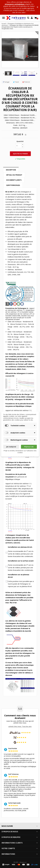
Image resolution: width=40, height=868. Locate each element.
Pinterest (26, 82)
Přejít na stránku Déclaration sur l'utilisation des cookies (20, 452)
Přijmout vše (29, 447)
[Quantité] (18, 146)
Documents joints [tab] (14, 180)
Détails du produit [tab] (14, 175)
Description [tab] (11, 170)
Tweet (16, 82)
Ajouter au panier (20, 154)
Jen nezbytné (11, 447)
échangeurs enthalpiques (15, 4)
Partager (6, 82)
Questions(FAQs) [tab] (13, 185)
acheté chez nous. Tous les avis (20, 726)
